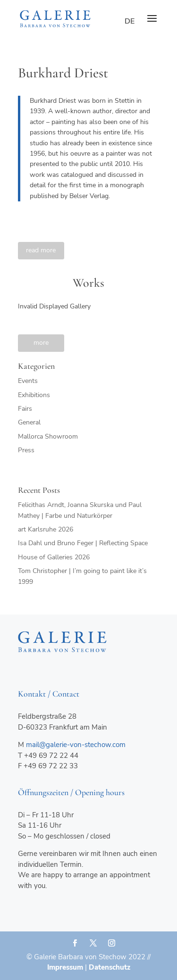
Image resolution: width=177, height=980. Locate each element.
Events (28, 381)
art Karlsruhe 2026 (46, 529)
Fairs (25, 409)
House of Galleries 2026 (54, 557)
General (29, 422)
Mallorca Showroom (48, 436)
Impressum (65, 967)
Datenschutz (110, 967)
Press (26, 450)
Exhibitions (34, 395)
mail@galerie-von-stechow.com (76, 745)
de (130, 21)
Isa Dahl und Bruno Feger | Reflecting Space (83, 543)
